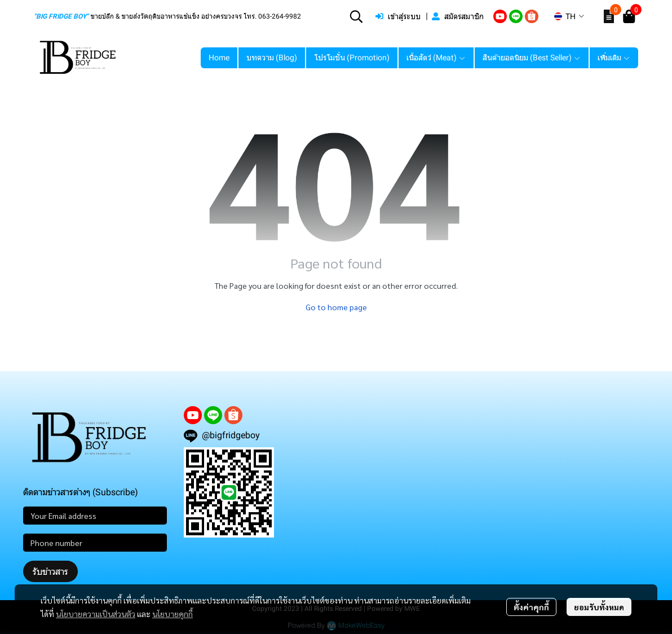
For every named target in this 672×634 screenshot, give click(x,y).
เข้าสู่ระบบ (398, 17)
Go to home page (336, 307)
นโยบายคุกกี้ (173, 614)
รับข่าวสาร (50, 571)
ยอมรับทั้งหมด (599, 607)
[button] (356, 16)
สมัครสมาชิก (458, 17)
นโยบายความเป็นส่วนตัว (96, 614)
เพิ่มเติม (614, 58)
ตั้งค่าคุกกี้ (531, 607)
